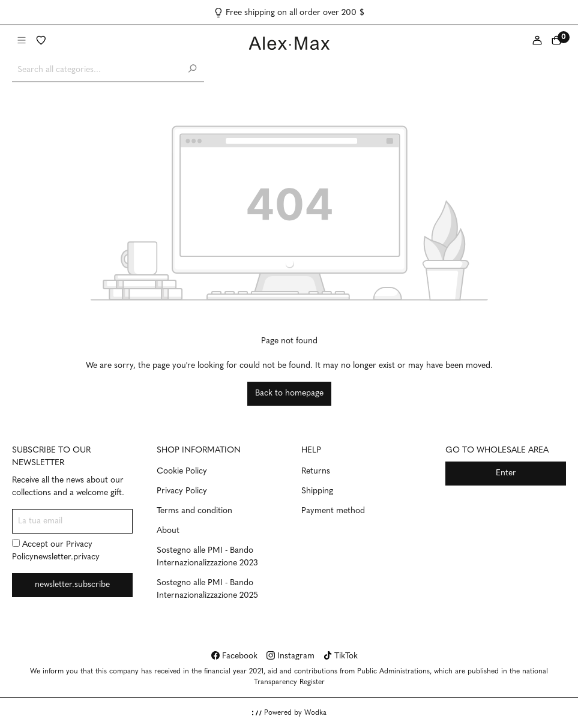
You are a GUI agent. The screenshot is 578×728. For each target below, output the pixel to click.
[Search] (192, 70)
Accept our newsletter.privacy (56, 550)
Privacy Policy (182, 491)
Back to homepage (289, 393)
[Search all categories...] (96, 70)
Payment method (333, 511)
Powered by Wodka (289, 713)
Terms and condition (194, 511)
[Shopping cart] (556, 41)
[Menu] (22, 41)
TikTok (341, 656)
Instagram (291, 656)
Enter (506, 473)
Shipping (317, 491)
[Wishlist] (41, 41)
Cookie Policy (182, 471)
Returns (316, 471)
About (168, 531)
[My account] (537, 41)
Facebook (234, 656)
